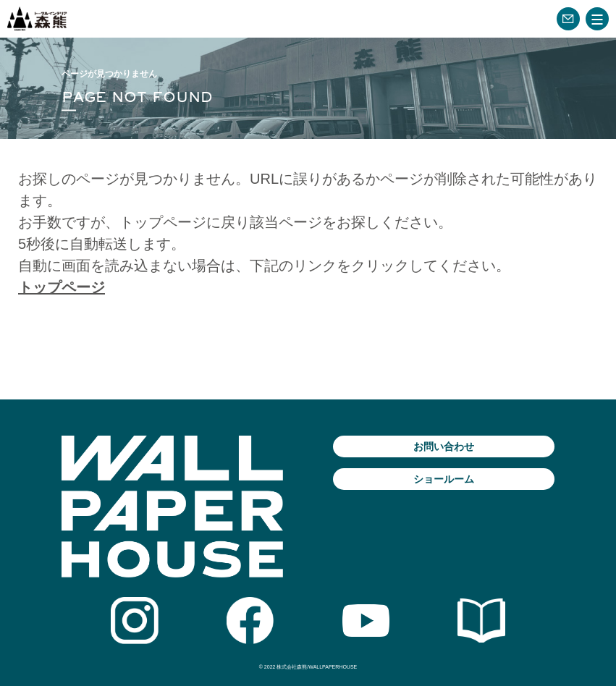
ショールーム (444, 479)
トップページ (62, 287)
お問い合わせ (444, 446)
